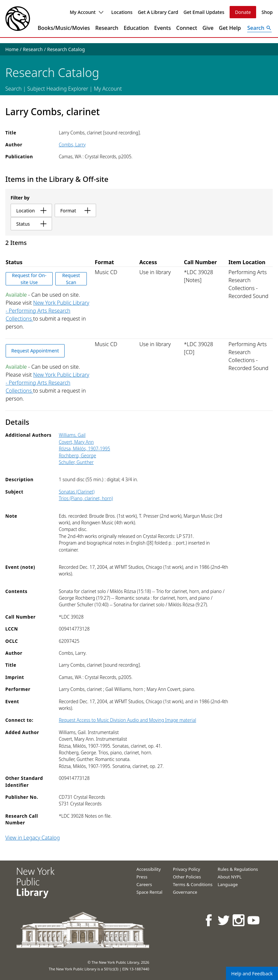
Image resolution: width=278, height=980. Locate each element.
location (31, 211)
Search (13, 89)
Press (142, 877)
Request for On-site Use (29, 279)
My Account (86, 12)
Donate (243, 12)
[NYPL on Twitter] (224, 920)
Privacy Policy (187, 869)
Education (136, 28)
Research (107, 28)
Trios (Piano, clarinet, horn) (86, 498)
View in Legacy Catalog (33, 838)
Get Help (230, 28)
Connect (187, 28)
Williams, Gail (72, 435)
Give (208, 28)
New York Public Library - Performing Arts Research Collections (47, 311)
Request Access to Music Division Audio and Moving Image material (127, 720)
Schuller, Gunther (76, 462)
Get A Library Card (158, 12)
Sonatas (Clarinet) (77, 492)
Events (162, 28)
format (75, 211)
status (31, 224)
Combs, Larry (72, 145)
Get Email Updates (204, 12)
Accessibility (149, 869)
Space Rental (149, 892)
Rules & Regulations (238, 869)
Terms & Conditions (193, 884)
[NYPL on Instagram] (239, 920)
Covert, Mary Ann (76, 442)
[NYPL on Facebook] (209, 920)
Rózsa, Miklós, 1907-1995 (84, 449)
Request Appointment (35, 351)
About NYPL (230, 877)
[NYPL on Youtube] (254, 920)
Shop (267, 12)
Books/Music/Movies (64, 28)
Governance (185, 892)
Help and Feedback (252, 974)
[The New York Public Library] (18, 19)
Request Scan (71, 279)
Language (228, 884)
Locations (122, 12)
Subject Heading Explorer (58, 89)
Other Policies (187, 877)
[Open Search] (259, 28)
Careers (144, 884)
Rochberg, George (77, 455)
